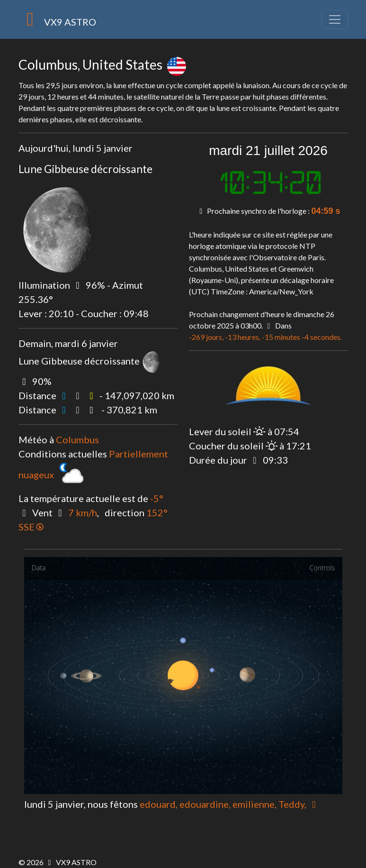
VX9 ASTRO (57, 19)
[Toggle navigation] (335, 19)
